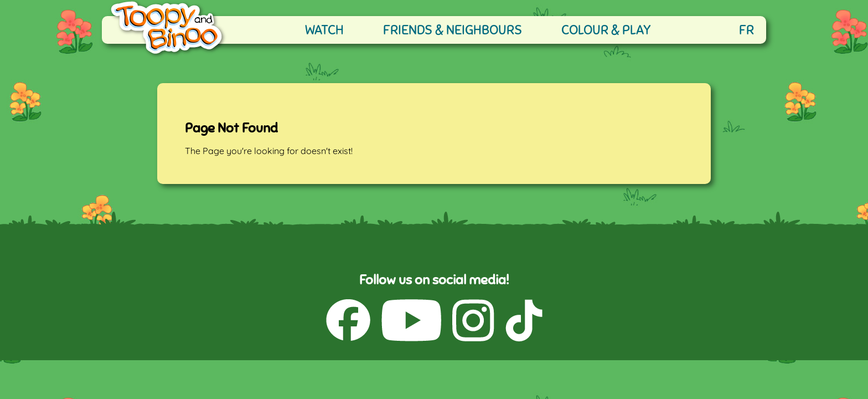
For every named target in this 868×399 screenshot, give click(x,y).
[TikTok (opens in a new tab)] (524, 321)
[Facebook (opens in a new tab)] (348, 321)
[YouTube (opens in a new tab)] (411, 321)
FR (746, 30)
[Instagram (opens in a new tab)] (473, 321)
